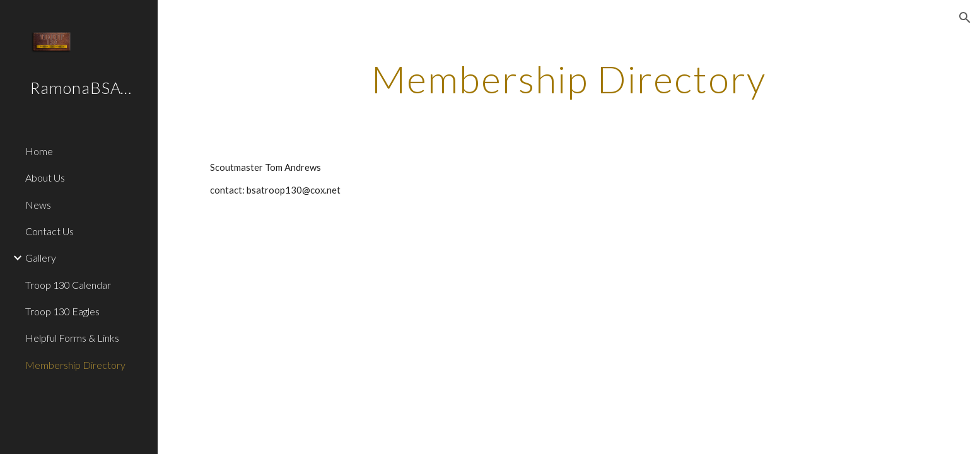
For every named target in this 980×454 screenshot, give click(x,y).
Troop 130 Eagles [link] (62, 311)
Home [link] (39, 151)
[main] (569, 79)
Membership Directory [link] (75, 365)
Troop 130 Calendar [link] (68, 285)
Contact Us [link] (50, 231)
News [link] (38, 205)
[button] (965, 18)
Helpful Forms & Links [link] (72, 338)
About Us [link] (45, 178)
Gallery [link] (41, 258)
